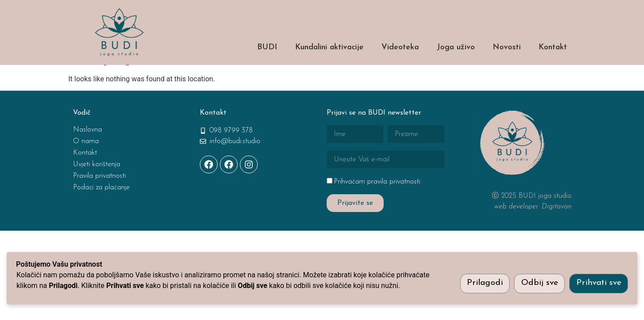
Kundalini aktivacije (329, 47)
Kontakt (553, 47)
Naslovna (87, 153)
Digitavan (557, 230)
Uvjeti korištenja (97, 188)
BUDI (267, 47)
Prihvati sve (599, 283)
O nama (86, 164)
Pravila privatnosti (99, 199)
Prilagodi (485, 283)
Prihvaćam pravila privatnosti (377, 205)
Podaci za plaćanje (101, 211)
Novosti (507, 47)
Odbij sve (540, 283)
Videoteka (400, 47)
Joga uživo (456, 47)
